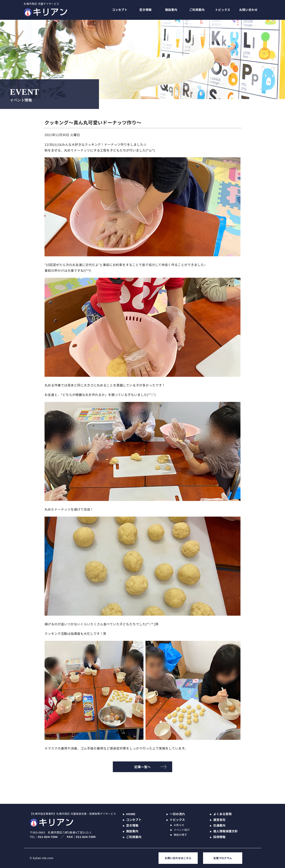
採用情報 (219, 837)
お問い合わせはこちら (178, 858)
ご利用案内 (197, 10)
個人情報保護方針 (226, 831)
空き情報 (145, 10)
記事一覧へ (143, 767)
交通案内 (219, 826)
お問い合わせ (248, 10)
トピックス (223, 10)
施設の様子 (180, 835)
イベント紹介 (182, 830)
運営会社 (219, 820)
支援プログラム (223, 858)
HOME (131, 814)
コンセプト (120, 10)
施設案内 (171, 10)
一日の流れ (178, 814)
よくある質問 (223, 814)
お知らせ (179, 825)
